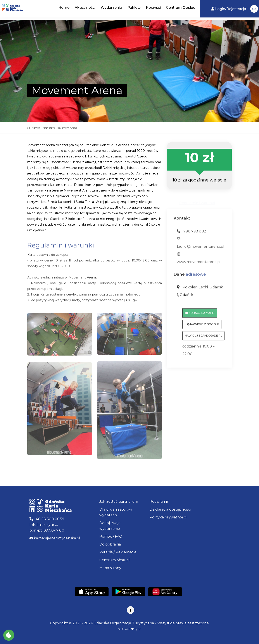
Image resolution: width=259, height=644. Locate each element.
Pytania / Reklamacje (118, 552)
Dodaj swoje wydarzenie (110, 526)
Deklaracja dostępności (170, 509)
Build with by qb (130, 629)
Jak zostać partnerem (119, 502)
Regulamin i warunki (197, 201)
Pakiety (134, 8)
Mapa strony (110, 568)
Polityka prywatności (168, 517)
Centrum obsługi (114, 560)
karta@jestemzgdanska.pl (55, 538)
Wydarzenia (111, 8)
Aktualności (85, 8)
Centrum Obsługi (181, 8)
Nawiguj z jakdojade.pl (203, 337)
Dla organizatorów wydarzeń (116, 512)
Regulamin (159, 502)
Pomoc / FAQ (111, 536)
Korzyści (153, 8)
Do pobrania (110, 544)
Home (64, 8)
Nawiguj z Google (203, 326)
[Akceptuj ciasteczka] (9, 635)
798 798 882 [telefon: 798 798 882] (192, 233)
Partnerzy (48, 128)
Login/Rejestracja (229, 9)
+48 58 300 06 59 (47, 519)
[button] (254, 9)
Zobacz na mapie (200, 314)
